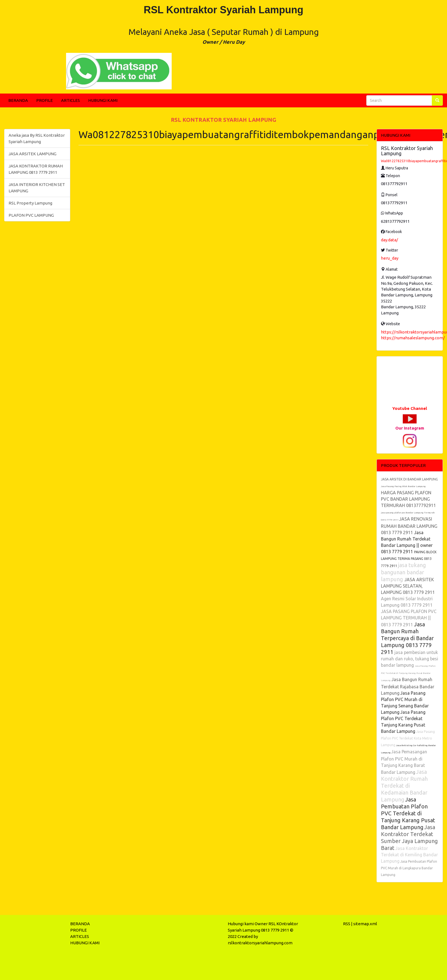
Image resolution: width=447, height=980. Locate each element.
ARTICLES (70, 100)
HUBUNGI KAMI (103, 100)
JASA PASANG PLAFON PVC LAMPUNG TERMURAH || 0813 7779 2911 (409, 618)
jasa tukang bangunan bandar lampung (403, 572)
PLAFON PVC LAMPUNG (31, 215)
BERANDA (18, 100)
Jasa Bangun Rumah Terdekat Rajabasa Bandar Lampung (408, 686)
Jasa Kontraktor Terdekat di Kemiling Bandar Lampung (409, 855)
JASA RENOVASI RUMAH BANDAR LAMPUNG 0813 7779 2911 (409, 526)
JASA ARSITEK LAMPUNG (32, 154)
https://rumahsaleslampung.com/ (413, 338)
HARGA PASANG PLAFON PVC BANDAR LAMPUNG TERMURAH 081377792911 (408, 499)
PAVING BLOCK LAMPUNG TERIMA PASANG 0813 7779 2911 (409, 559)
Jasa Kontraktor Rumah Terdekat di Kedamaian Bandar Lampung (404, 786)
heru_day (390, 258)
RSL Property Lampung (30, 203)
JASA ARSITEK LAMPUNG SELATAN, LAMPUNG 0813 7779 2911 (408, 586)
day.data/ (390, 240)
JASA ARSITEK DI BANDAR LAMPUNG (409, 479)
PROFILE (45, 100)
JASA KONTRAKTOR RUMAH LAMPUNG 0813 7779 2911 (36, 169)
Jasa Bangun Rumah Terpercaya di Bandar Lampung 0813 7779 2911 (407, 638)
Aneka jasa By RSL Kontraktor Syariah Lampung (37, 138)
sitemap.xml (365, 924)
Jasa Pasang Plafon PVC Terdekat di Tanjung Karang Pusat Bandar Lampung (408, 673)
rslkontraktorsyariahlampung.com (260, 943)
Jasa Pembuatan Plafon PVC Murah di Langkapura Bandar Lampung (409, 868)
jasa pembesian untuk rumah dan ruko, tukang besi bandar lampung (410, 659)
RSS (347, 924)
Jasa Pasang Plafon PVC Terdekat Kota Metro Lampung (408, 738)
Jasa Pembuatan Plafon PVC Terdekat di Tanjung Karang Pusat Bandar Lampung (408, 813)
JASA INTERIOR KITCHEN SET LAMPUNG (37, 188)
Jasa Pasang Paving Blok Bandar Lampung (403, 486)
